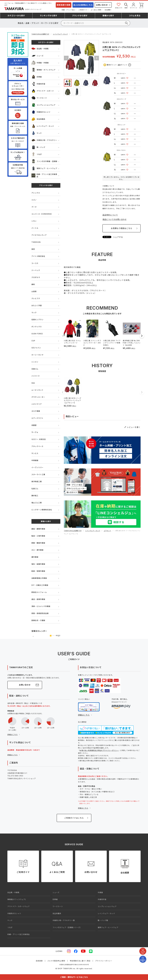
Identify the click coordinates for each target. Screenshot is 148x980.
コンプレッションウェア (43, 105)
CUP (33, 341)
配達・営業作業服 (38, 571)
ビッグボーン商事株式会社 (42, 510)
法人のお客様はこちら (83, 5)
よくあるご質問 (96, 10)
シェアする (118, 237)
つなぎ (37, 154)
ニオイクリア (37, 404)
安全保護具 (38, 119)
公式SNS (59, 951)
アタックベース (37, 446)
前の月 (33, 636)
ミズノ (34, 200)
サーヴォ (35, 432)
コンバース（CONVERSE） (42, 214)
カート (141, 5)
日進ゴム (35, 369)
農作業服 (35, 557)
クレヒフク (36, 298)
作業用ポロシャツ (41, 112)
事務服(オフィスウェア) (17, 899)
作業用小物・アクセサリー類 (64, 920)
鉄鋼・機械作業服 (38, 543)
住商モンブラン (37, 320)
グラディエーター (38, 397)
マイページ (133, 5)
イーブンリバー (37, 467)
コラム (135, 16)
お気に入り (119, 5)
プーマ (34, 207)
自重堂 (34, 425)
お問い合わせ (102, 5)
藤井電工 (35, 496)
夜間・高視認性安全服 (40, 613)
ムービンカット (37, 390)
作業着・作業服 (40, 63)
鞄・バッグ (38, 147)
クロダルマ (36, 277)
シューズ (37, 56)
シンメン (35, 362)
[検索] (96, 23)
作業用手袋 (38, 84)
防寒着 (37, 77)
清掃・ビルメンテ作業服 (41, 606)
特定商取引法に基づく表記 (80, 961)
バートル (35, 228)
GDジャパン (36, 348)
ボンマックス (37, 327)
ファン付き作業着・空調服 (44, 161)
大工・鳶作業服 (37, 550)
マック (34, 313)
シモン (34, 221)
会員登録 (39, 961)
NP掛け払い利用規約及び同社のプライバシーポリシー (99, 750)
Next (97, 58)
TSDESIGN (36, 242)
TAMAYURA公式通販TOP (40, 34)
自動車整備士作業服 (39, 578)
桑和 (33, 284)
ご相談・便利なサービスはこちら (74, 977)
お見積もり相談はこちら (121, 228)
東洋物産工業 (37, 482)
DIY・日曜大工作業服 (40, 585)
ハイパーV (35, 376)
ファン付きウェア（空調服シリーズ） (67, 927)
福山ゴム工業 (37, 503)
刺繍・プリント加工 (68, 10)
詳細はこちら (13, 735)
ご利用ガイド (83, 10)
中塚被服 (35, 460)
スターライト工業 (38, 474)
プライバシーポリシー (104, 961)
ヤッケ (37, 133)
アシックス (36, 193)
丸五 (33, 383)
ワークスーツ (39, 98)
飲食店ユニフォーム (39, 592)
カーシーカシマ (37, 355)
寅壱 (33, 249)
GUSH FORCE (37, 334)
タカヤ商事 (36, 411)
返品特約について (110, 215)
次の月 (59, 636)
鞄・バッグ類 (103, 920)
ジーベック (36, 270)
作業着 (100, 892)
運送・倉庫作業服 (38, 599)
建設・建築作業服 (38, 529)
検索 (126, 5)
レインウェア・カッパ (60, 34)
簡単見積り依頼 (64, 5)
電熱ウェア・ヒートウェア (44, 168)
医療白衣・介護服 (38, 620)
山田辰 (34, 291)
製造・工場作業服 (38, 536)
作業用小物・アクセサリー (44, 140)
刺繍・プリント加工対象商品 (44, 175)
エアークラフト (37, 418)
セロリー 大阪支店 (39, 439)
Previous (66, 58)
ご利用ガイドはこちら (74, 818)
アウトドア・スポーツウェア (18, 906)
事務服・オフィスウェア (43, 70)
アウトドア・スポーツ (43, 91)
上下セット (107, 531)
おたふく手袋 (37, 305)
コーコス (35, 263)
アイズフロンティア (39, 235)
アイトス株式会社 (38, 256)
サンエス (35, 453)
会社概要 (108, 10)
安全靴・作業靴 (40, 49)
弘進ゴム (35, 489)
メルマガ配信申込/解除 (56, 961)
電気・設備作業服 (38, 564)
